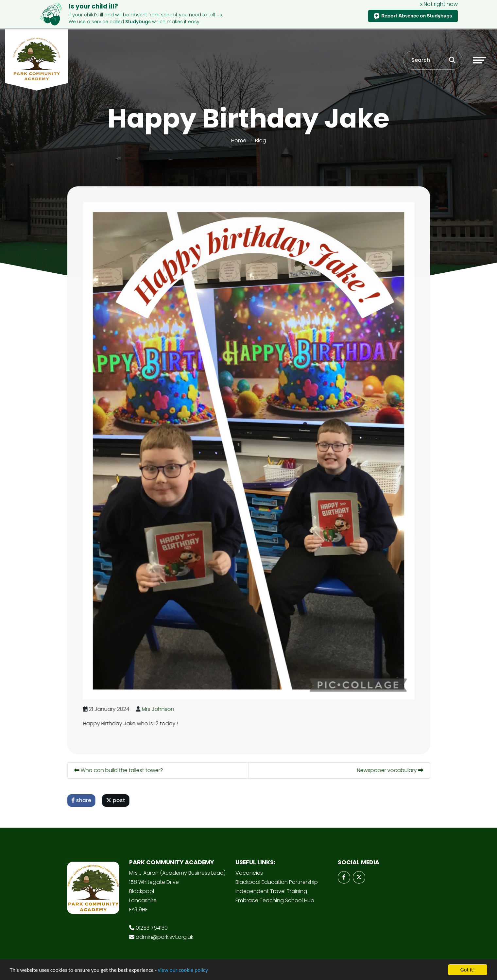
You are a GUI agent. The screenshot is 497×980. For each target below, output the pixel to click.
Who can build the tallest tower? (119, 770)
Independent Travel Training (271, 891)
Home (239, 140)
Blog (261, 140)
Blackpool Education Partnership (277, 882)
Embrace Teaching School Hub (275, 900)
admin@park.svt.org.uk (164, 937)
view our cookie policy (183, 970)
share (82, 800)
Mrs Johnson (159, 709)
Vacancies (249, 873)
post (116, 800)
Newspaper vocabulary (391, 770)
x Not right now (439, 4)
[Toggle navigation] (480, 60)
